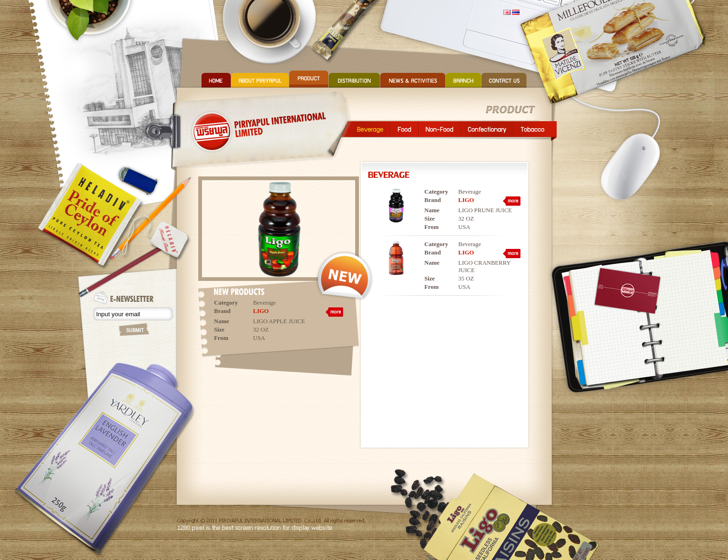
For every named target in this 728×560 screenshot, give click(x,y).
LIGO (261, 311)
